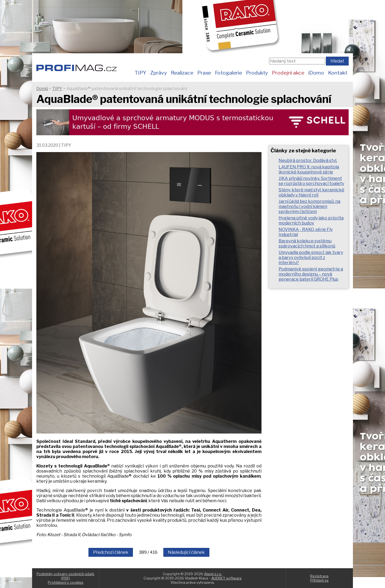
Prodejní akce (288, 73)
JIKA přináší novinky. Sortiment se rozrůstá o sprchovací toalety (311, 181)
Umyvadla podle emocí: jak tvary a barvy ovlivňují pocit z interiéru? (311, 258)
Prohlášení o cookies (66, 582)
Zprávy (159, 73)
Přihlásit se (319, 580)
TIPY (140, 73)
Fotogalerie (228, 73)
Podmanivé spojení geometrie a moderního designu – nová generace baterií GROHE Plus (311, 274)
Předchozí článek (111, 552)
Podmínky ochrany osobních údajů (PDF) (66, 576)
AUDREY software (226, 578)
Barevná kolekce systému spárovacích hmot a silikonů (307, 243)
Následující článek (186, 552)
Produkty (257, 73)
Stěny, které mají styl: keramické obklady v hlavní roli (311, 192)
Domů (42, 89)
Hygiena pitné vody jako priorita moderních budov (311, 220)
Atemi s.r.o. (213, 574)
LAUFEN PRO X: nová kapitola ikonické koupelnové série (309, 169)
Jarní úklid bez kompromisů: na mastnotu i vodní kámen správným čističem (309, 206)
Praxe (204, 73)
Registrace (319, 576)
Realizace (182, 73)
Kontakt (338, 73)
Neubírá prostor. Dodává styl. (308, 160)
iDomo (316, 73)
